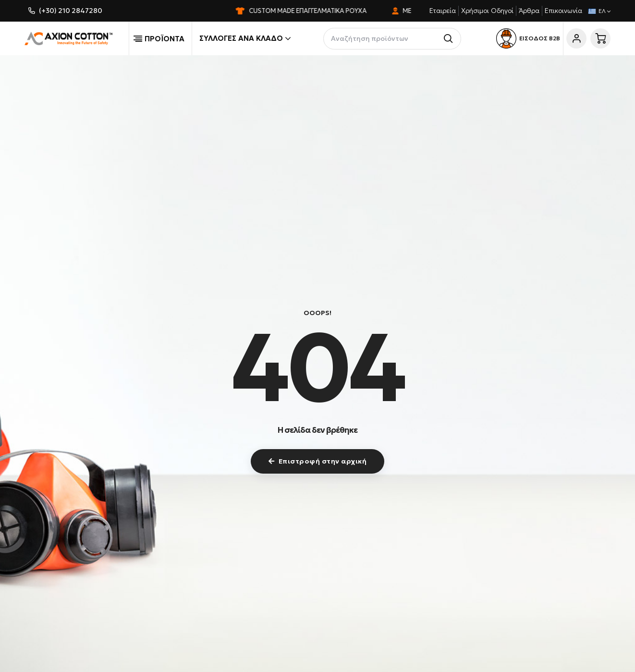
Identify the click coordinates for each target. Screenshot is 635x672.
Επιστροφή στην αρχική (317, 461)
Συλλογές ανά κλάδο (245, 38)
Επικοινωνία (563, 11)
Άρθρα (529, 11)
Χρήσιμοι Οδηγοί (487, 11)
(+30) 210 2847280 (71, 11)
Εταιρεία (443, 11)
